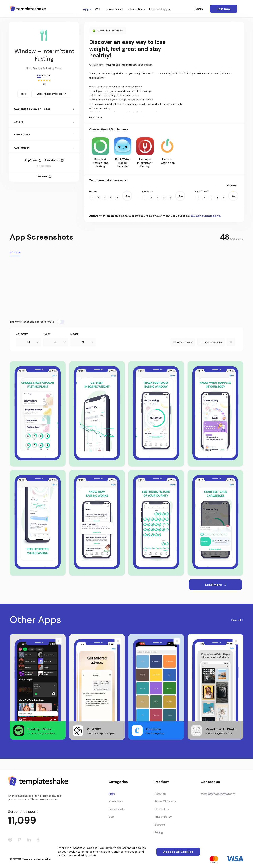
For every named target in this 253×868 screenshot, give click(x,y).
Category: (22, 334)
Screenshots (115, 9)
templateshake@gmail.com (218, 794)
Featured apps (160, 9)
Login (199, 9)
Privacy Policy (163, 817)
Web (98, 9)
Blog (111, 817)
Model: (74, 334)
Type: (46, 334)
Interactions (136, 9)
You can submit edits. (206, 216)
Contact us (162, 809)
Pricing (159, 832)
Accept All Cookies (178, 852)
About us (160, 794)
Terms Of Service (165, 801)
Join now (224, 9)
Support (160, 825)
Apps (87, 9)
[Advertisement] (126, 288)
